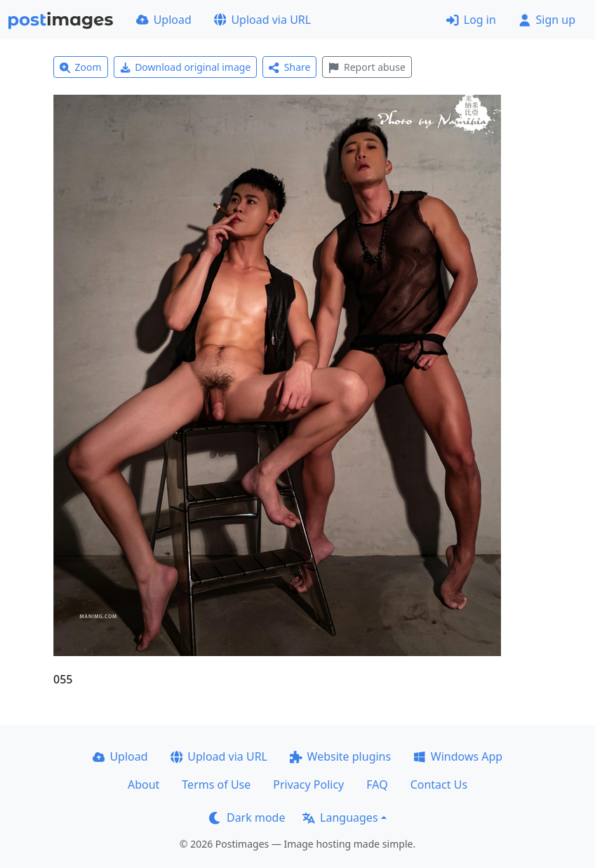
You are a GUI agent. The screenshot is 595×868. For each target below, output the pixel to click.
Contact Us (439, 784)
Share (289, 67)
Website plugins (340, 756)
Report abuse (367, 67)
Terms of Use (216, 784)
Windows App (458, 756)
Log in (471, 20)
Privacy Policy (308, 784)
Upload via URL (262, 20)
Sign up (547, 20)
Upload (164, 20)
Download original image (186, 67)
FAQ (377, 784)
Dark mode (247, 817)
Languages (340, 817)
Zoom (81, 67)
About (143, 784)
